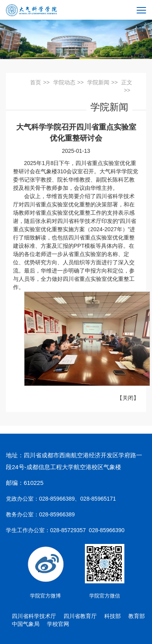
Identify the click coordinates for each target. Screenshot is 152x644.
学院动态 (64, 82)
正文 (127, 82)
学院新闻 (98, 82)
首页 (36, 82)
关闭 (128, 398)
